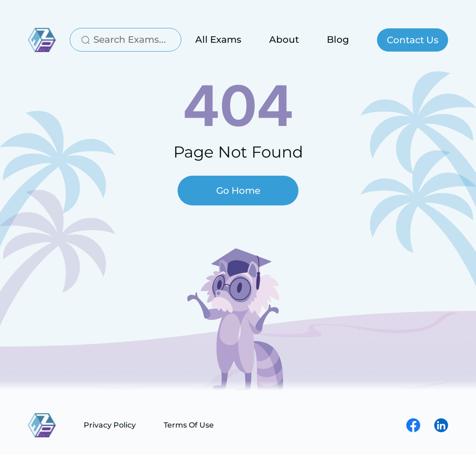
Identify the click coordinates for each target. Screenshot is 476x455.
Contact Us (413, 40)
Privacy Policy (110, 425)
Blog (338, 40)
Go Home (238, 191)
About (284, 40)
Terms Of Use (189, 425)
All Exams (218, 40)
